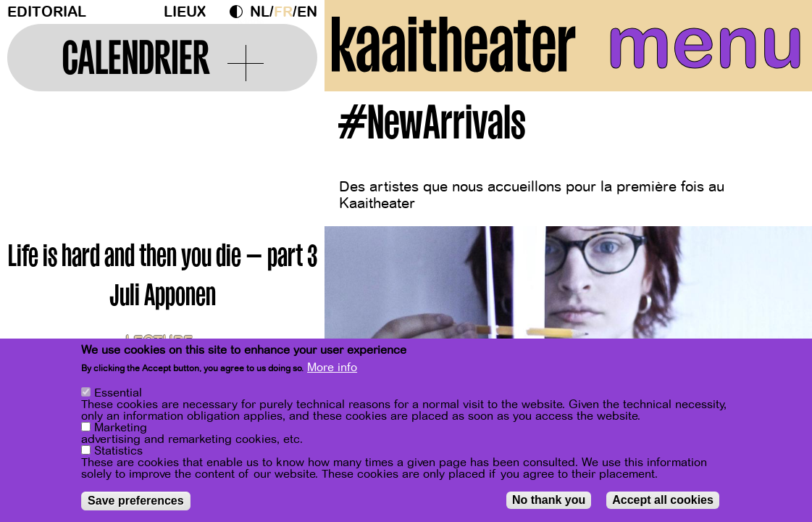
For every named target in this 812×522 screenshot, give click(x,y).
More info (332, 368)
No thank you (549, 500)
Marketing (121, 428)
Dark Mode (240, 12)
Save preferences (136, 501)
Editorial (47, 12)
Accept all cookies (663, 500)
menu (706, 43)
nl (260, 12)
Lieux (185, 12)
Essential (118, 393)
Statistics (118, 451)
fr (283, 12)
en (307, 12)
